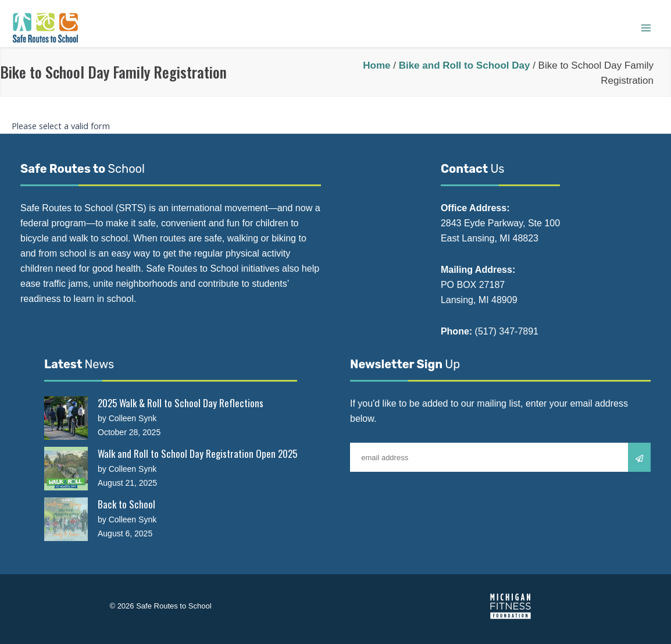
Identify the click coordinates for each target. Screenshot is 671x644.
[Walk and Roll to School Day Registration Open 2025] (66, 469)
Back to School (126, 504)
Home (376, 65)
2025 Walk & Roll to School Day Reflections (181, 403)
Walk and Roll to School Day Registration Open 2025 (197, 453)
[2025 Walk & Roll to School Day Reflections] (66, 418)
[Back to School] (66, 519)
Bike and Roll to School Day (465, 65)
